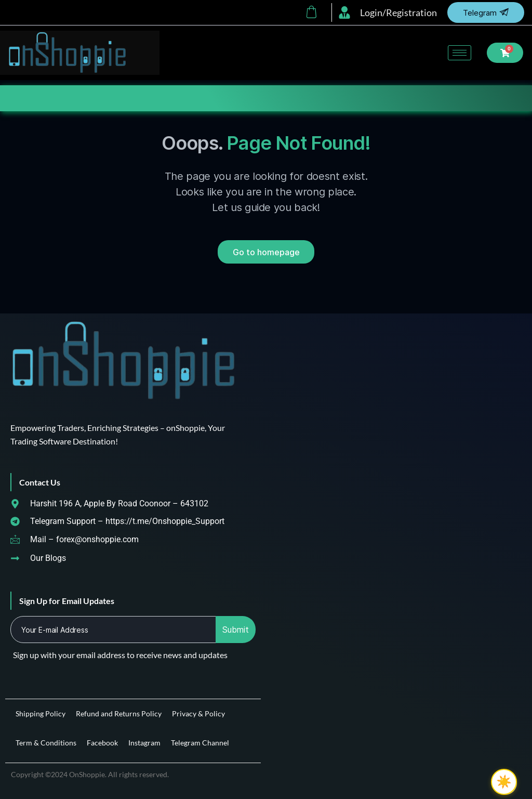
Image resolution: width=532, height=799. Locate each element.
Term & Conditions (46, 743)
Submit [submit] (236, 630)
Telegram (486, 12)
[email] (114, 630)
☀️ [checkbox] (504, 782)
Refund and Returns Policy (119, 713)
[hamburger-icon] (460, 53)
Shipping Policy (41, 713)
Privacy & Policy (198, 713)
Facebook (102, 743)
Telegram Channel (200, 743)
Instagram (144, 743)
